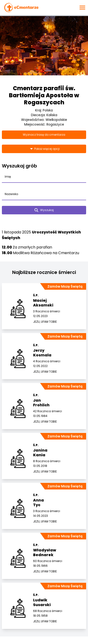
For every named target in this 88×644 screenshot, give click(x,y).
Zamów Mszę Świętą (65, 286)
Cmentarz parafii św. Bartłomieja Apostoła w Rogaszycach (44, 95)
